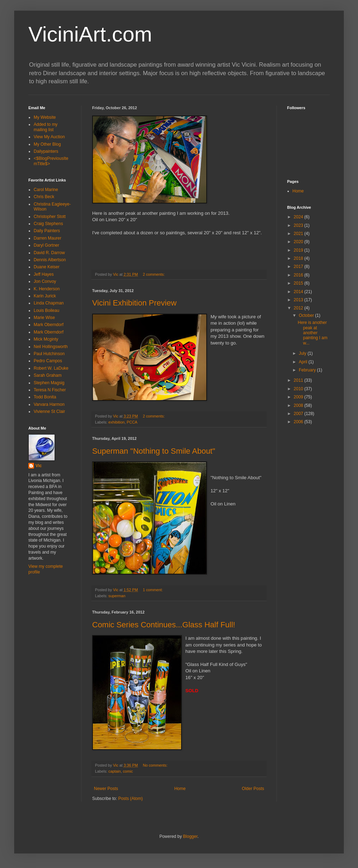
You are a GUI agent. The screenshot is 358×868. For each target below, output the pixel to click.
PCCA (132, 422)
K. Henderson (47, 289)
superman (117, 596)
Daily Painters (47, 231)
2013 (299, 300)
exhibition (117, 422)
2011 (299, 380)
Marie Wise (44, 318)
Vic (39, 466)
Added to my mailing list (46, 127)
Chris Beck (44, 197)
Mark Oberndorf (49, 325)
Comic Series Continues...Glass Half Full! (164, 625)
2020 (299, 242)
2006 (299, 422)
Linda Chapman (49, 303)
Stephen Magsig (49, 383)
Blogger (190, 836)
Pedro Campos (48, 361)
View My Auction (49, 137)
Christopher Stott (50, 217)
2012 (299, 308)
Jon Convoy (45, 281)
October (307, 315)
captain (115, 771)
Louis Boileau (46, 310)
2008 (299, 405)
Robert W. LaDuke (51, 368)
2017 (299, 267)
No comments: (156, 765)
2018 (299, 258)
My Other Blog (47, 144)
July (303, 353)
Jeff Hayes (44, 274)
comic (128, 771)
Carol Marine (46, 190)
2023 (299, 225)
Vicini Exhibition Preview (134, 303)
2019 (299, 250)
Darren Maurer (47, 238)
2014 (299, 292)
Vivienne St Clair (49, 411)
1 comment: (153, 590)
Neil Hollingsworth (51, 347)
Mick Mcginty (46, 339)
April (304, 362)
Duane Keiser (47, 267)
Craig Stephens (48, 224)
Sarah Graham (48, 375)
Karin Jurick (45, 296)
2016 (299, 275)
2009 (299, 397)
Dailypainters (46, 151)
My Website (45, 117)
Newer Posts (106, 789)
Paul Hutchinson (49, 354)
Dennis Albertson (50, 260)
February (308, 370)
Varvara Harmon (49, 404)
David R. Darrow (49, 253)
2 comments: (154, 274)
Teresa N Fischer (50, 390)
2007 (299, 414)
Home (180, 789)
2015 (299, 283)
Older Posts (253, 789)
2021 (299, 234)
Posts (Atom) (130, 799)
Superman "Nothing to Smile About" (154, 451)
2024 (299, 217)
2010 (299, 389)
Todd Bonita (45, 397)
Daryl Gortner (46, 245)
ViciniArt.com (90, 34)
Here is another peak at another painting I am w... (313, 333)
